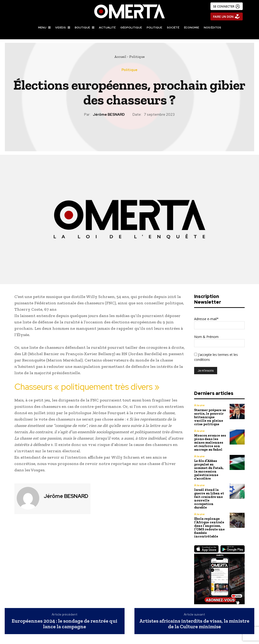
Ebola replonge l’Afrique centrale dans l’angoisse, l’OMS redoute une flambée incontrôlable (209, 518)
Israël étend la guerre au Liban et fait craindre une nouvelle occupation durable (210, 492)
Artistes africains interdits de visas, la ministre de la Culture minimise (194, 614)
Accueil (120, 57)
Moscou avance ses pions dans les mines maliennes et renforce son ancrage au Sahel (210, 440)
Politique (137, 57)
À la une (199, 405)
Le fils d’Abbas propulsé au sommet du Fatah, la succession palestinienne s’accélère (210, 466)
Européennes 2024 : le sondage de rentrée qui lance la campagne (65, 614)
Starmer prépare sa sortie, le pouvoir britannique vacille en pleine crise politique (210, 416)
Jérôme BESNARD (109, 115)
